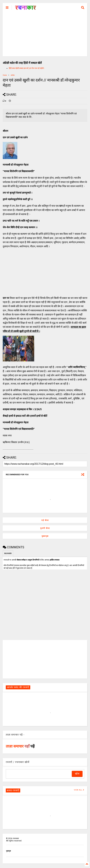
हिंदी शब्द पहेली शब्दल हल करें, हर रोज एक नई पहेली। (27, 68)
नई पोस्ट (45, 520)
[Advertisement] (45, 35)
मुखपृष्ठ (8, 851)
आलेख (13, 75)
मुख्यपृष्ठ (45, 536)
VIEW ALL (79, 790)
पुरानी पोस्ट (45, 528)
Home (5, 75)
